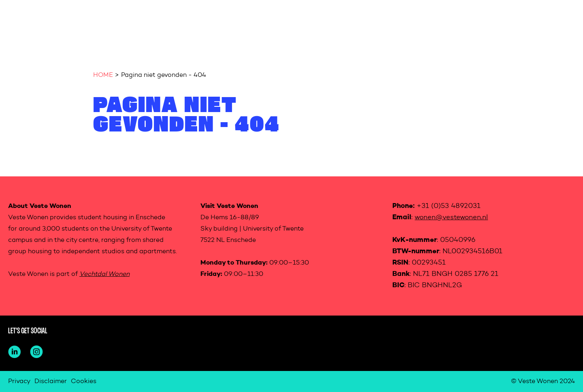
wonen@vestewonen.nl (451, 217)
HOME (103, 75)
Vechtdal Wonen (104, 274)
